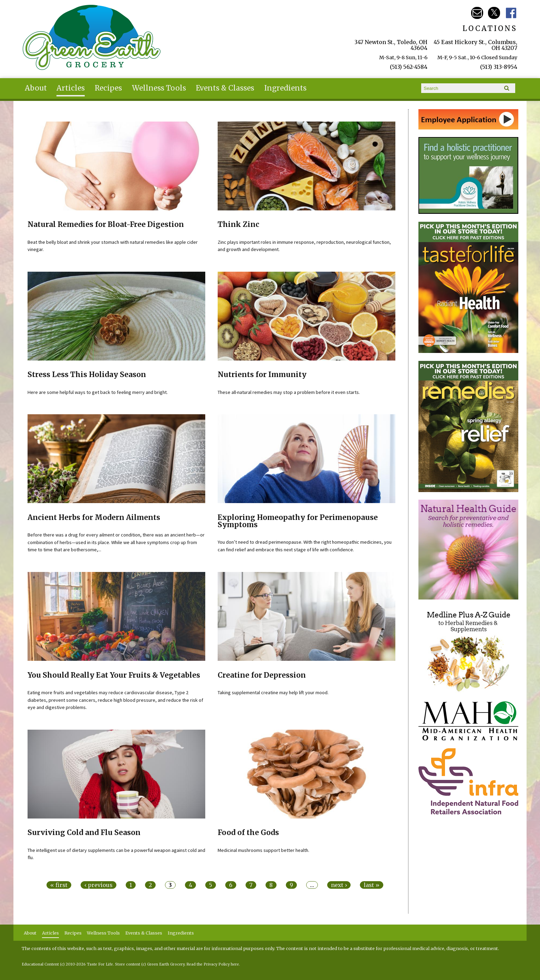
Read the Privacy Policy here (213, 964)
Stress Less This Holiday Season (87, 375)
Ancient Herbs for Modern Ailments (94, 518)
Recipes (108, 88)
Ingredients (285, 88)
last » (372, 885)
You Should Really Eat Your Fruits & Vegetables (114, 675)
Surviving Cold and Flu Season (84, 833)
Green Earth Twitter (494, 13)
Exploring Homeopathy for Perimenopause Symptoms (298, 521)
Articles (71, 88)
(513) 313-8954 (499, 67)
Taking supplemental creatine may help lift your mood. (273, 692)
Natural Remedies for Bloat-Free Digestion (106, 225)
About (36, 88)
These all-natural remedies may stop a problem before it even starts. (289, 392)
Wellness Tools (159, 88)
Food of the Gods (248, 833)
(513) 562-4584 (409, 67)
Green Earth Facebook (511, 13)
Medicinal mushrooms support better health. (263, 850)
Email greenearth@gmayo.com (477, 13)
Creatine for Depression (262, 675)
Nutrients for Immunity (262, 375)
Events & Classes (225, 88)
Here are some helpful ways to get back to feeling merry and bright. (98, 392)
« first (59, 885)
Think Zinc (238, 225)
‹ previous (98, 885)
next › (339, 885)
